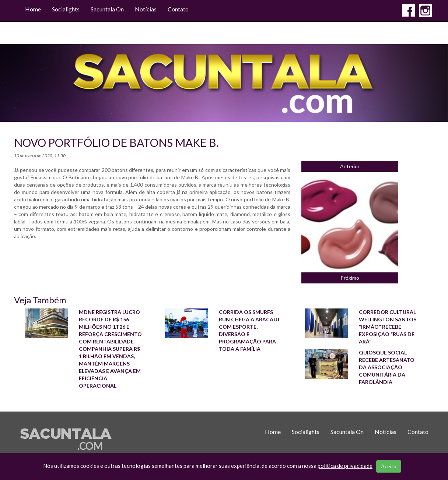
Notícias (146, 9)
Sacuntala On (107, 9)
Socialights (66, 9)
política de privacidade (345, 466)
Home (33, 9)
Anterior (350, 166)
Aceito (389, 466)
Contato (178, 9)
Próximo (350, 278)
